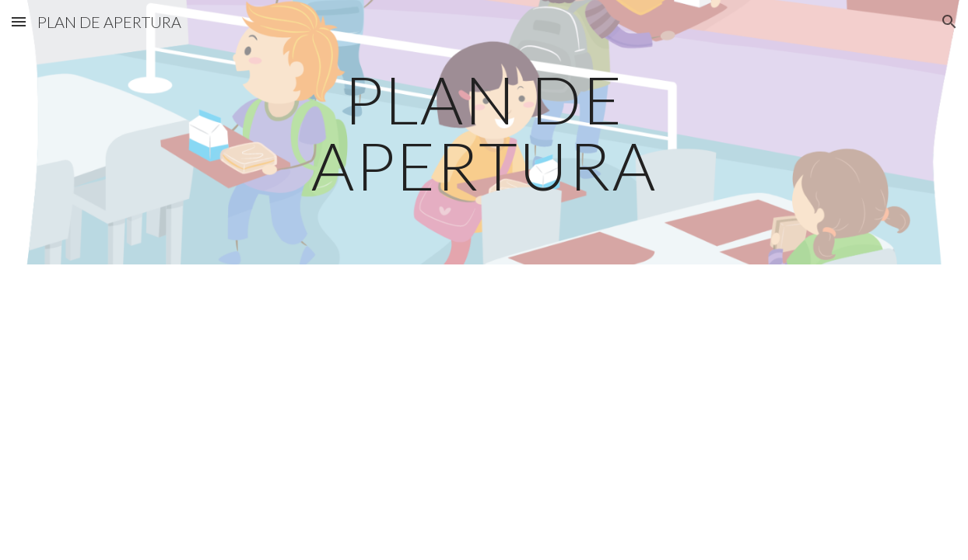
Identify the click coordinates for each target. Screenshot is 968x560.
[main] (484, 133)
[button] (19, 21)
